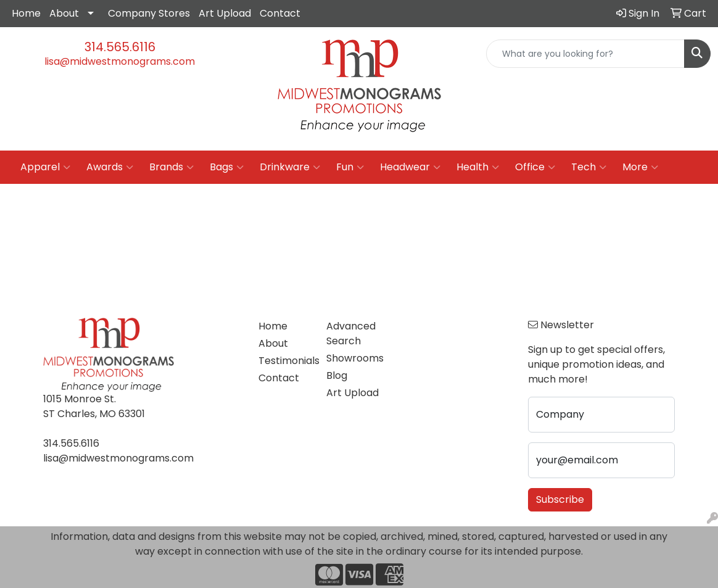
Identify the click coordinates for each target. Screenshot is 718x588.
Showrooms (353, 358)
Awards (110, 167)
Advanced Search (351, 333)
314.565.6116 (120, 47)
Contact (280, 13)
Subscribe (560, 499)
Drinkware (290, 167)
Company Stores (149, 13)
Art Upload (225, 13)
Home (26, 13)
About (64, 13)
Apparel (45, 167)
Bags (227, 167)
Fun (350, 167)
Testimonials (285, 361)
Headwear (410, 167)
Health (478, 167)
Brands (171, 167)
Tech (589, 167)
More (640, 167)
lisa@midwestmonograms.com (120, 61)
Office (535, 167)
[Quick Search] (585, 54)
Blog (337, 375)
